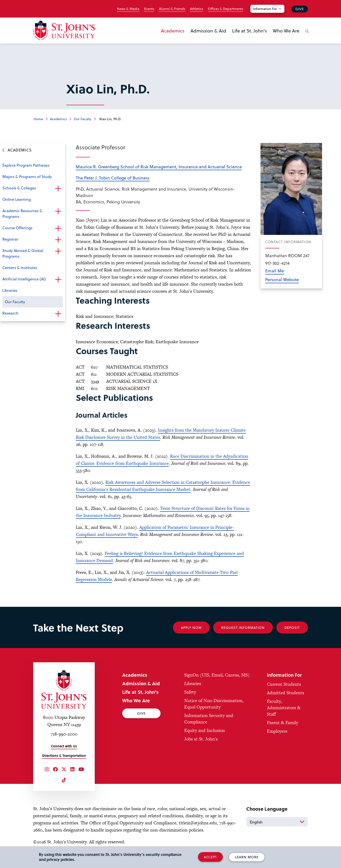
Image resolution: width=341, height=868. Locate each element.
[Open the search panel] (306, 35)
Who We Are (286, 31)
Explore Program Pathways (26, 165)
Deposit (292, 628)
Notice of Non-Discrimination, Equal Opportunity (214, 704)
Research (10, 313)
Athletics (197, 9)
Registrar (10, 239)
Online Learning (17, 199)
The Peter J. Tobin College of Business (113, 178)
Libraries (10, 290)
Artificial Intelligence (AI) (24, 279)
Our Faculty (83, 119)
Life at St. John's (249, 31)
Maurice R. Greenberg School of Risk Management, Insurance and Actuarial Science (159, 167)
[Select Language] (277, 822)
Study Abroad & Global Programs (23, 253)
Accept (210, 857)
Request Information (243, 628)
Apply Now (191, 628)
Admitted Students (285, 693)
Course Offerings (17, 228)
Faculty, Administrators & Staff (284, 708)
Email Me (275, 271)
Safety (190, 692)
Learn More (247, 857)
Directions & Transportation (64, 756)
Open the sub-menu (58, 188)
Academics (173, 31)
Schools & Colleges (19, 188)
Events (149, 9)
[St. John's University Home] (64, 30)
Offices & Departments (226, 9)
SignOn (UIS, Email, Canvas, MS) (217, 675)
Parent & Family (283, 723)
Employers (277, 731)
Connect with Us (64, 746)
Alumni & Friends (172, 9)
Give (300, 9)
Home (38, 119)
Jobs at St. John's (201, 739)
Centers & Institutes (20, 267)
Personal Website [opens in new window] (282, 279)
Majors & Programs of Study (27, 176)
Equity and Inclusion (205, 730)
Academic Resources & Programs (22, 213)
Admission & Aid (208, 31)
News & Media (128, 9)
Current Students (284, 684)
